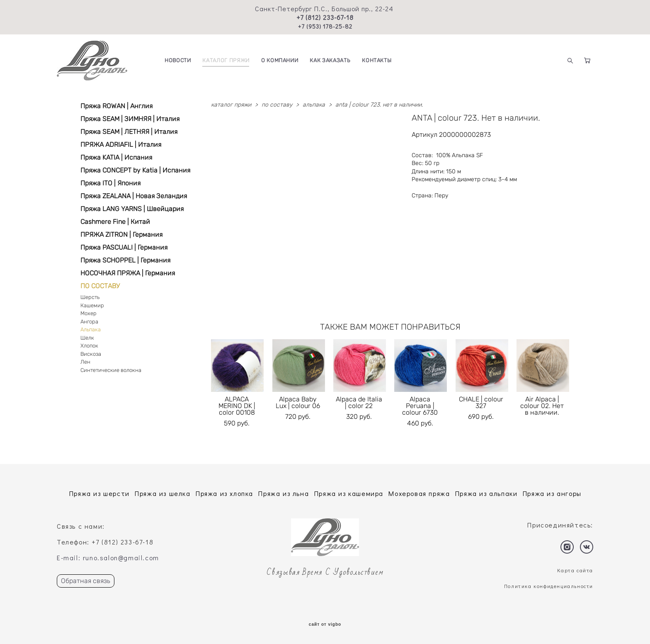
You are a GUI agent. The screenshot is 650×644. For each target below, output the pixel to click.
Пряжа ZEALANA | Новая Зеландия (134, 196)
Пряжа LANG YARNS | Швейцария (132, 209)
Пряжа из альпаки (486, 493)
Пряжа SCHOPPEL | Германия (125, 260)
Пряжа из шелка (162, 493)
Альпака (91, 329)
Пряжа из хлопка (224, 493)
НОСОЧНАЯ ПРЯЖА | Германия (128, 273)
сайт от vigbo (325, 625)
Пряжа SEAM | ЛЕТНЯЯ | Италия (129, 132)
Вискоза (91, 354)
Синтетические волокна (111, 370)
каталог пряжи (231, 105)
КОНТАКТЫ (377, 60)
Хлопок (89, 346)
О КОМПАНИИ (280, 60)
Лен (85, 362)
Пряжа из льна (284, 493)
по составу (277, 105)
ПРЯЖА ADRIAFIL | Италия (121, 145)
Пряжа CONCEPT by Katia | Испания (135, 170)
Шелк (87, 338)
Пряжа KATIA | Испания (116, 157)
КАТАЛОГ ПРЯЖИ (226, 60)
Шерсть (90, 297)
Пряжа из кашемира (349, 493)
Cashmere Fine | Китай (115, 222)
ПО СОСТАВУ (100, 286)
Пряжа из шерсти (99, 493)
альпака (314, 105)
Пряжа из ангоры (552, 493)
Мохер (89, 313)
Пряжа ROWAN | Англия (116, 106)
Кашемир (92, 305)
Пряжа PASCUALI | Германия (124, 247)
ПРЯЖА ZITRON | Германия (121, 235)
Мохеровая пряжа (419, 493)
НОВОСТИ (178, 60)
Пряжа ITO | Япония (110, 183)
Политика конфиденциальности (549, 586)
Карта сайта (575, 570)
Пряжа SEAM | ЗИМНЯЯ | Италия (130, 119)
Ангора (89, 322)
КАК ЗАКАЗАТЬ (330, 60)
